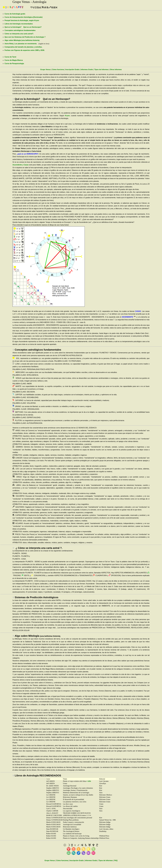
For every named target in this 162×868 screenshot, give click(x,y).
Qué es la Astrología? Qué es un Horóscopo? (23, 27)
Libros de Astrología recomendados (19, 24)
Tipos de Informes (101, 70)
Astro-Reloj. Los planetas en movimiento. (21, 44)
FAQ (116, 860)
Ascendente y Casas (21, 165)
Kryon (67, 116)
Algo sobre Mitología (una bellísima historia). (22, 40)
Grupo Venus (45, 70)
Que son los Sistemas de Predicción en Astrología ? (25, 37)
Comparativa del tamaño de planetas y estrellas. (23, 47)
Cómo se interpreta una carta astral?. (19, 34)
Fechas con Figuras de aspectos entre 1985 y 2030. (25, 50)
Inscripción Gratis (72, 70)
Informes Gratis (87, 70)
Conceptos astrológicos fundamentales (20, 30)
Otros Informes (116, 70)
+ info (89, 781)
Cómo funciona (58, 70)
